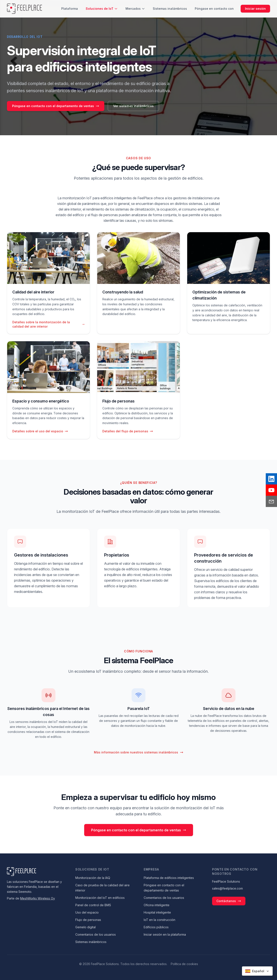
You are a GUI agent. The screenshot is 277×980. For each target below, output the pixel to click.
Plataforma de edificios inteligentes (169, 878)
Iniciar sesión (255, 9)
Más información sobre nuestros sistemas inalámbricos (139, 752)
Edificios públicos (156, 927)
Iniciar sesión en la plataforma (165, 934)
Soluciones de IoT (102, 9)
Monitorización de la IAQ (93, 878)
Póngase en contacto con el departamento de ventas (56, 106)
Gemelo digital (85, 927)
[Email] (271, 501)
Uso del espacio (87, 912)
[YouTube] (271, 490)
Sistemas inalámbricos (170, 9)
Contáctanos (229, 901)
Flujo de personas (88, 920)
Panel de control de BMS (93, 905)
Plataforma (70, 9)
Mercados (135, 9)
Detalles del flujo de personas (128, 431)
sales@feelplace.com (227, 888)
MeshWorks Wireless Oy (38, 898)
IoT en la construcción (159, 920)
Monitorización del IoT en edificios (100, 898)
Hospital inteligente (157, 912)
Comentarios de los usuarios (96, 934)
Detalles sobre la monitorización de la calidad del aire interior (48, 324)
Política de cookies (184, 964)
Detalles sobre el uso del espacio (40, 431)
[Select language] (257, 971)
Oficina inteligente (157, 905)
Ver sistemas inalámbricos (133, 106)
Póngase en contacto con (214, 9)
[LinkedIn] (271, 479)
